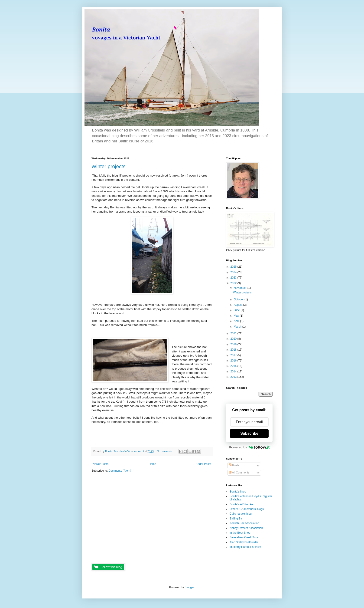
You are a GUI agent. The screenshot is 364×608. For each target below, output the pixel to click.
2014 (234, 371)
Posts (234, 465)
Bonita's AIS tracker (242, 504)
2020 (234, 339)
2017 (234, 355)
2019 (234, 344)
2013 (234, 377)
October (239, 299)
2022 (234, 283)
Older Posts (204, 464)
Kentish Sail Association (244, 523)
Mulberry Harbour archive (245, 547)
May (237, 316)
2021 (234, 333)
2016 (234, 361)
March (238, 327)
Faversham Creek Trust (244, 537)
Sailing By (236, 519)
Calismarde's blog (241, 514)
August (239, 305)
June (237, 310)
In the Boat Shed (240, 533)
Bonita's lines (238, 492)
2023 (234, 278)
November (241, 288)
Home (153, 464)
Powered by (249, 447)
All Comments (239, 473)
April (237, 321)
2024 (234, 272)
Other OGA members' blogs (247, 509)
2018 (234, 350)
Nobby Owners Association (246, 528)
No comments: (165, 451)
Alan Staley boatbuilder (244, 542)
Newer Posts (101, 464)
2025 (234, 267)
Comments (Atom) (120, 471)
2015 (234, 366)
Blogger (189, 587)
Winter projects (109, 166)
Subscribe (249, 433)
